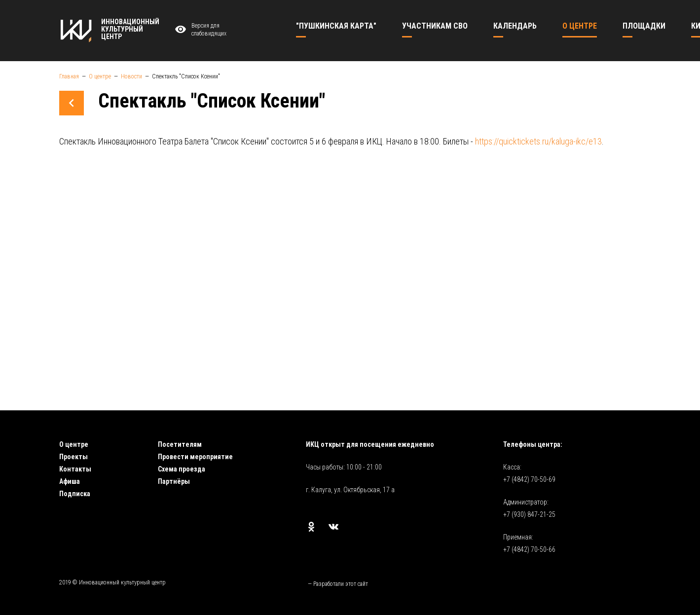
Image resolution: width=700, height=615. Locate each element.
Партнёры (174, 481)
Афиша (70, 481)
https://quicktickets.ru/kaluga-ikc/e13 (538, 141)
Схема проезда (182, 469)
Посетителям (180, 444)
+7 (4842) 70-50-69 (529, 479)
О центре (74, 444)
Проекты (74, 457)
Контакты (75, 469)
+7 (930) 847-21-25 (529, 514)
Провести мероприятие (195, 457)
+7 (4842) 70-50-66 (529, 549)
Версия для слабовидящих (200, 30)
